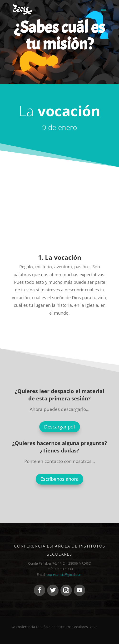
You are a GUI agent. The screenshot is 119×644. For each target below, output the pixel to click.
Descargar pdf (60, 427)
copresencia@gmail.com (64, 574)
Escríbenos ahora (59, 479)
